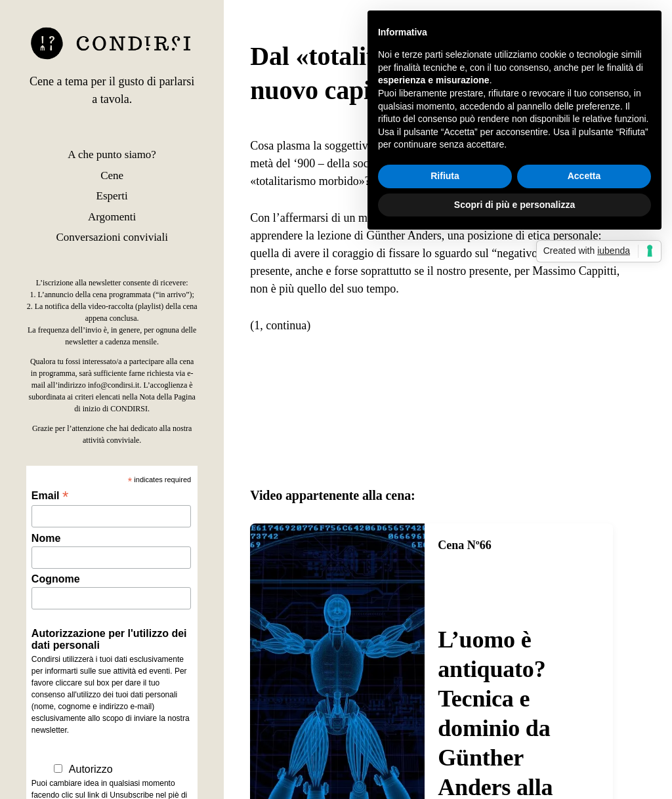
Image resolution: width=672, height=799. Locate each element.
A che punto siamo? (112, 154)
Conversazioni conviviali (112, 237)
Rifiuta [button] (445, 176)
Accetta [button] (584, 176)
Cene (112, 175)
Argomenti (112, 217)
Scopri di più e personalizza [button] (514, 205)
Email (50, 496)
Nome (46, 538)
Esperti (112, 196)
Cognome (56, 579)
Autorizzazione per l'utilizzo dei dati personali (109, 639)
